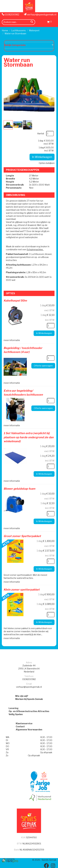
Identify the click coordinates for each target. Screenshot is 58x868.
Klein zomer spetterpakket (22, 590)
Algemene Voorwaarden (29, 730)
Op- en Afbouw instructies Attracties (29, 711)
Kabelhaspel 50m (15, 301)
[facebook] (46, 866)
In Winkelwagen (42, 157)
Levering (14, 708)
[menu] (55, 22)
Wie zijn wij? (22, 696)
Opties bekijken (47, 163)
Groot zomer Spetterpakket (22, 536)
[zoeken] (32, 22)
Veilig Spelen (16, 714)
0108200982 (11, 14)
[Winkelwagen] (49, 22)
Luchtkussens (18, 30)
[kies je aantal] (51, 326)
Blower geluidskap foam (19, 489)
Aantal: (41, 133)
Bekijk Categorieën (29, 45)
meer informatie (12, 340)
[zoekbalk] (18, 22)
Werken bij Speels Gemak (29, 699)
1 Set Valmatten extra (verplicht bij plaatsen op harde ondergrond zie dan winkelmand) (29, 437)
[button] (7, 99)
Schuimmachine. (35, 249)
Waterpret (34, 30)
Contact (20, 726)
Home (5, 30)
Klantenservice (24, 723)
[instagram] (53, 866)
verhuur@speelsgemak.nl (40, 14)
